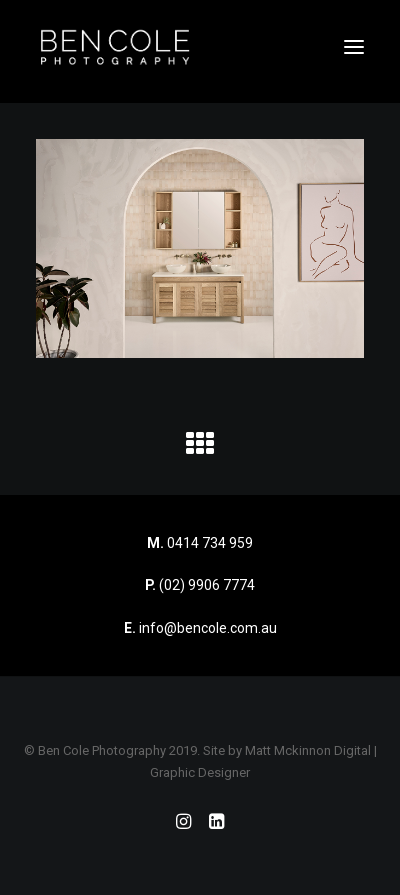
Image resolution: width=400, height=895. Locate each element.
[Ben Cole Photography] (115, 47)
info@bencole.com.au (200, 628)
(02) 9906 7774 (207, 585)
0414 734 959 (210, 543)
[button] (354, 47)
